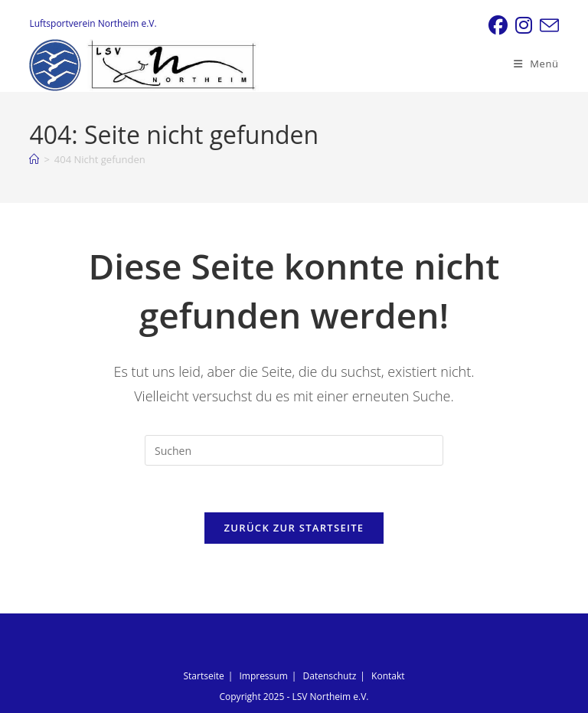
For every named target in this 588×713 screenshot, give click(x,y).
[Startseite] (34, 159)
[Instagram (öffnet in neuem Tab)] (524, 26)
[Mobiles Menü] (536, 64)
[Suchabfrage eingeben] (294, 450)
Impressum (263, 676)
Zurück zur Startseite (294, 528)
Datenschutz (330, 676)
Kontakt (388, 676)
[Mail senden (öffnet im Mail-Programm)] (547, 26)
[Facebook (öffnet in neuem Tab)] (498, 26)
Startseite (203, 676)
